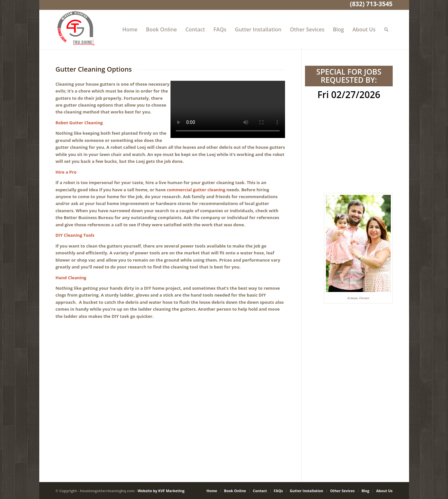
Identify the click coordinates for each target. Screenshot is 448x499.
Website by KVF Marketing (161, 491)
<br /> (349, 128)
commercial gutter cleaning (196, 190)
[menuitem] (130, 29)
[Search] (386, 29)
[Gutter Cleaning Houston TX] (75, 29)
